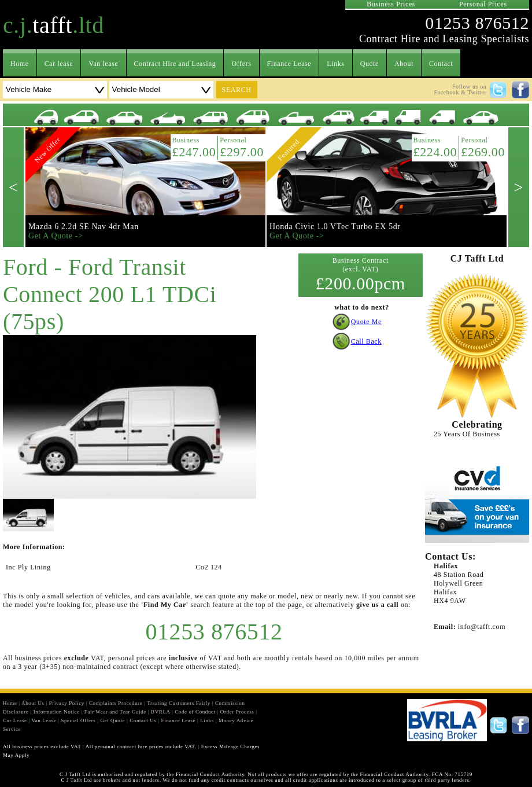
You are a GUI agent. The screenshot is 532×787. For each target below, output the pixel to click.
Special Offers (78, 720)
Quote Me (366, 322)
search (237, 90)
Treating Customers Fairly (179, 703)
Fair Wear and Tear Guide (115, 712)
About (404, 64)
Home (20, 64)
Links (335, 64)
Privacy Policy (67, 703)
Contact (441, 64)
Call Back (366, 341)
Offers (241, 64)
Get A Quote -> (56, 236)
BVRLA (160, 712)
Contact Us (143, 720)
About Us (33, 703)
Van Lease (44, 720)
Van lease (103, 64)
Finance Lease (289, 64)
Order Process (237, 712)
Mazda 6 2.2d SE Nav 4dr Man (84, 227)
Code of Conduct (195, 712)
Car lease (59, 64)
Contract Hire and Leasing (175, 64)
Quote (370, 64)
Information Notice (57, 712)
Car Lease (15, 720)
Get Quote (112, 720)
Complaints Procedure (116, 703)
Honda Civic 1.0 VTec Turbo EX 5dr (335, 227)
